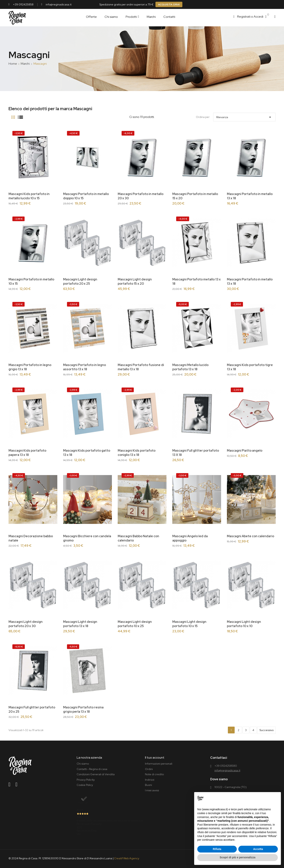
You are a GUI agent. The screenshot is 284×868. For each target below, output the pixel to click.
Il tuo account (155, 758)
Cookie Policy (85, 785)
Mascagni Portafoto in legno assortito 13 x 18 (85, 367)
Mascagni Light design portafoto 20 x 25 (80, 281)
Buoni (148, 785)
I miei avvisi (152, 790)
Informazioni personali (159, 764)
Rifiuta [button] (217, 849)
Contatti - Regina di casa (92, 769)
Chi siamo (83, 764)
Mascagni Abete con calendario (251, 536)
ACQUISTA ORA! (169, 4)
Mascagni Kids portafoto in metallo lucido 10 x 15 (29, 196)
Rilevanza (244, 116)
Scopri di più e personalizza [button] (238, 857)
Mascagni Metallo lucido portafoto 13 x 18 (190, 367)
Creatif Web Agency (127, 858)
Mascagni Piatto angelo (245, 451)
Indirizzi (150, 780)
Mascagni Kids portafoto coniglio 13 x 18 (137, 453)
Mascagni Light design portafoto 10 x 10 (244, 624)
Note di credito (154, 774)
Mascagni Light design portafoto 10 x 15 (189, 624)
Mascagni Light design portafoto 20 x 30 (26, 624)
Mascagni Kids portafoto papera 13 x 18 (27, 453)
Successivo (266, 730)
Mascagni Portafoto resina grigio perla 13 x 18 (83, 709)
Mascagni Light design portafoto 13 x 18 (80, 624)
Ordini (149, 769)
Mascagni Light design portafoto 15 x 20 (135, 281)
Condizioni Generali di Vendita (96, 774)
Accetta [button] (258, 849)
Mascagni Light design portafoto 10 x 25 (135, 624)
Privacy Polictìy (86, 780)
